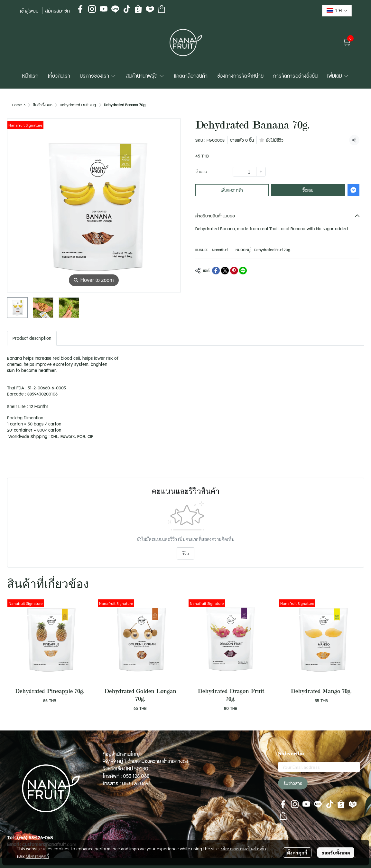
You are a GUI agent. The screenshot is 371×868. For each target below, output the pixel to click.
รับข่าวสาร (293, 783)
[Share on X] (225, 271)
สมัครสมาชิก (57, 11)
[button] (337, 11)
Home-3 (19, 105)
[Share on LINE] (243, 271)
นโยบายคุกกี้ (37, 856)
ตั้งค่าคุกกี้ (297, 853)
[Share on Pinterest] (234, 271)
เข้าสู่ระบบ (29, 11)
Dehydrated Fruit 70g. (78, 105)
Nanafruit (220, 250)
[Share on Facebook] (216, 271)
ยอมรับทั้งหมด (336, 853)
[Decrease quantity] (237, 172)
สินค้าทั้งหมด (43, 105)
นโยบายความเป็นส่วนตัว (243, 848)
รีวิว (185, 553)
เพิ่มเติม (338, 76)
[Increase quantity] (261, 172)
